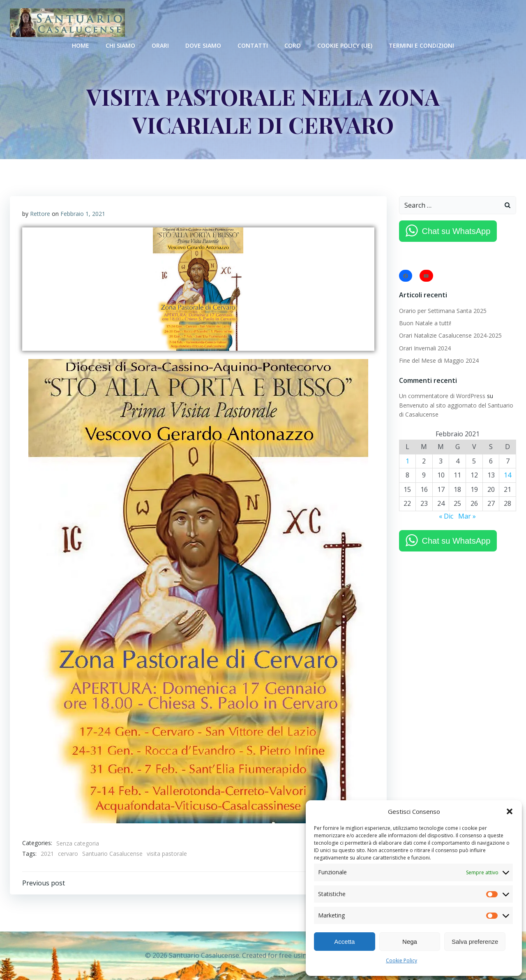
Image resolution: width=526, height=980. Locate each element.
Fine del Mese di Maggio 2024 (439, 360)
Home (81, 45)
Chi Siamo (120, 45)
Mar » (467, 516)
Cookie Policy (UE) (345, 45)
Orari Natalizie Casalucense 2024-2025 (450, 335)
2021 (47, 854)
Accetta (344, 942)
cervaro (68, 854)
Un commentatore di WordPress (442, 396)
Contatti (253, 45)
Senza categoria (78, 843)
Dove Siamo (203, 45)
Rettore (40, 214)
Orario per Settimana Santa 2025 (443, 311)
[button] (510, 811)
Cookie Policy (401, 960)
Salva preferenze (475, 942)
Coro (293, 45)
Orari (160, 45)
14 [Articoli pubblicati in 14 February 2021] (508, 475)
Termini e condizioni (421, 45)
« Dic (446, 516)
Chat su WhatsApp (456, 231)
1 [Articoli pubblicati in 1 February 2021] (407, 461)
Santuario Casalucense (112, 854)
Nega (410, 942)
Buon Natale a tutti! (425, 323)
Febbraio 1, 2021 (83, 214)
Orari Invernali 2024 (425, 348)
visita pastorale (167, 854)
